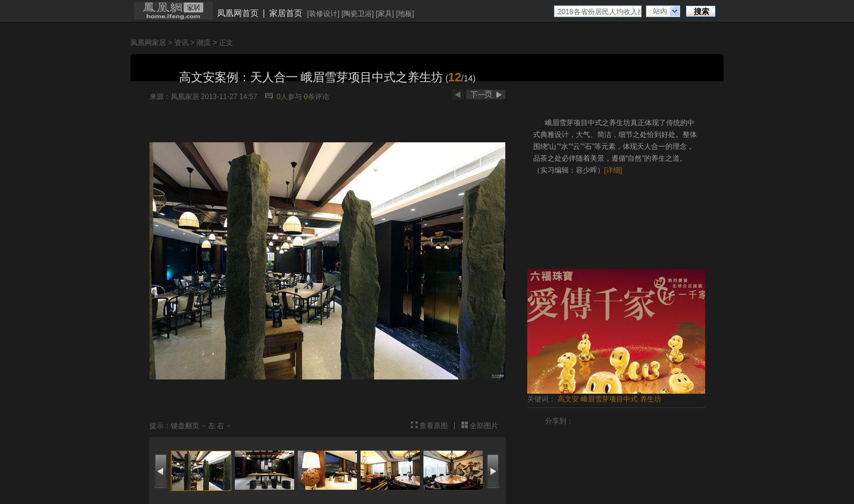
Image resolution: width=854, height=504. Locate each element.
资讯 (181, 43)
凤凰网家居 (148, 43)
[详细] (614, 170)
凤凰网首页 (238, 13)
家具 (385, 14)
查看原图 (434, 426)
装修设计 (323, 14)
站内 (660, 11)
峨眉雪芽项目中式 (609, 399)
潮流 (203, 43)
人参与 (289, 97)
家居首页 (286, 13)
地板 (405, 14)
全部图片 (484, 426)
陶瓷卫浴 (358, 14)
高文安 (568, 399)
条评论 (316, 97)
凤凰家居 (185, 97)
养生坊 (651, 399)
